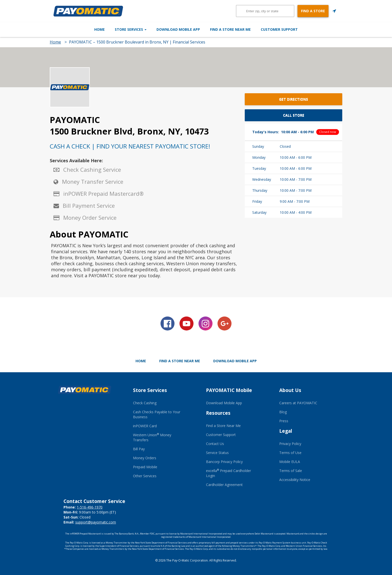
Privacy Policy (290, 444)
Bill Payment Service (89, 205)
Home (73, 29)
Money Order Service (90, 217)
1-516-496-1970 (90, 507)
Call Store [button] (294, 115)
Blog (283, 412)
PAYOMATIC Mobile (229, 390)
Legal (286, 431)
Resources (218, 413)
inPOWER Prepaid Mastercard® (103, 193)
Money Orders (145, 458)
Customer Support (305, 29)
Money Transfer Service (93, 181)
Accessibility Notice (295, 480)
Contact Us (215, 444)
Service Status (217, 453)
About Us (290, 390)
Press (284, 421)
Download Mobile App (178, 29)
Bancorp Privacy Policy (224, 462)
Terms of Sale (291, 471)
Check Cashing (145, 403)
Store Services (117, 29)
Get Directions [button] (293, 99)
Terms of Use (290, 453)
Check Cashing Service (92, 169)
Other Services (145, 476)
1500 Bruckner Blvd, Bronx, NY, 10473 (129, 131)
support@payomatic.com (96, 522)
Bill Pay (139, 449)
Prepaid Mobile (145, 467)
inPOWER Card (145, 426)
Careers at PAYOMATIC (298, 403)
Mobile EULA (290, 462)
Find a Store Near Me (244, 29)
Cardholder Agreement (224, 485)
